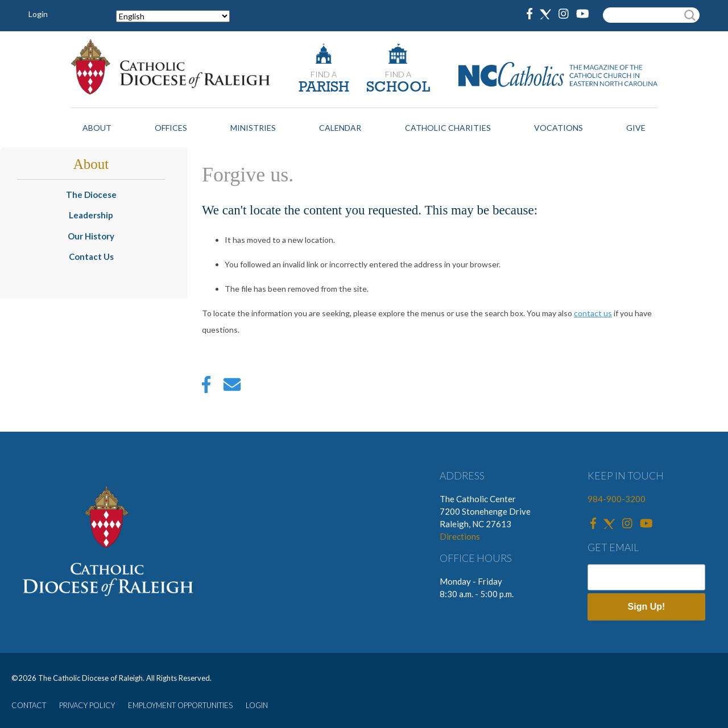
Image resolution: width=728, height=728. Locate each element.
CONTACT (29, 705)
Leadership (91, 215)
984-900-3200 (617, 499)
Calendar (340, 128)
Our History (91, 236)
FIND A (324, 74)
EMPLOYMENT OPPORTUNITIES (180, 705)
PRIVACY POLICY (87, 705)
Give (636, 128)
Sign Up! (647, 607)
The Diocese (91, 195)
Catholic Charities (448, 128)
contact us (593, 313)
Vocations (559, 128)
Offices (171, 128)
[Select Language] (173, 16)
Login (38, 14)
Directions (460, 536)
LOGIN (257, 705)
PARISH (324, 88)
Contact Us (91, 257)
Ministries (253, 128)
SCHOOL (398, 88)
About (97, 128)
